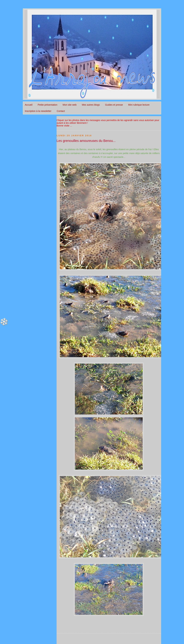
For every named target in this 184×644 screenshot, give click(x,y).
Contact (61, 111)
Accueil (29, 105)
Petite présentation (48, 105)
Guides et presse (114, 105)
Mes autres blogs (91, 105)
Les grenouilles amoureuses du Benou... (86, 141)
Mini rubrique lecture (139, 105)
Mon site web (70, 105)
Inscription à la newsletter (38, 111)
